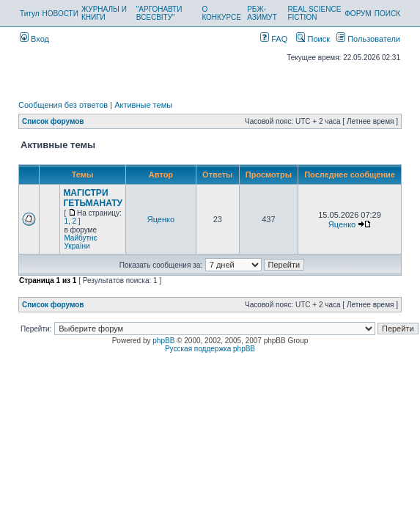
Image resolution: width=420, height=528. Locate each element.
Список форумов (53, 121)
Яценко (161, 219)
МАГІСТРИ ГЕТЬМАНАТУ (93, 198)
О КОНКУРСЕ (221, 13)
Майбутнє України (80, 242)
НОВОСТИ (60, 14)
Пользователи (368, 39)
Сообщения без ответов (63, 105)
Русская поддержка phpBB (210, 349)
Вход (34, 39)
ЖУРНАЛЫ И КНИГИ (104, 13)
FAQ (274, 39)
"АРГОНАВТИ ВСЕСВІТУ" (159, 13)
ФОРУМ (358, 14)
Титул (30, 14)
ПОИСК (387, 14)
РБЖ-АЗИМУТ (262, 13)
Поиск (313, 39)
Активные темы (143, 105)
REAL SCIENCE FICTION (314, 13)
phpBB (163, 341)
